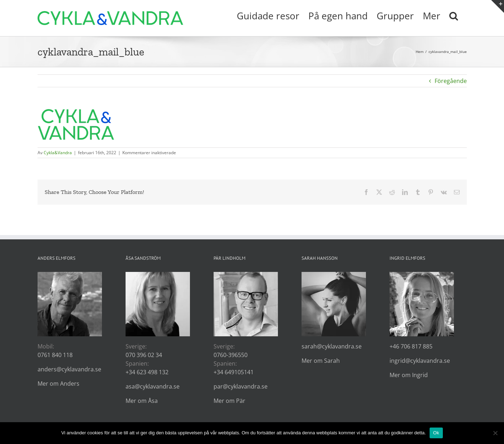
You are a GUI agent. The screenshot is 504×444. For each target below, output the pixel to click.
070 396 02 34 (144, 355)
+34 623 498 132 (147, 372)
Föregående (451, 81)
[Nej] (495, 433)
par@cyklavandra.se (241, 386)
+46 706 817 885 (411, 346)
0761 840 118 (55, 355)
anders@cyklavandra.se (69, 369)
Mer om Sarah (321, 361)
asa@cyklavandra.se (153, 386)
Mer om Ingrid (409, 375)
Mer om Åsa (142, 401)
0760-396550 (231, 355)
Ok (436, 433)
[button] (454, 15)
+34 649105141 (234, 372)
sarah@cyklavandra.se (332, 346)
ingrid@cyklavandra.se (420, 361)
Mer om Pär (229, 401)
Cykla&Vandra (58, 153)
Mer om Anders (58, 384)
